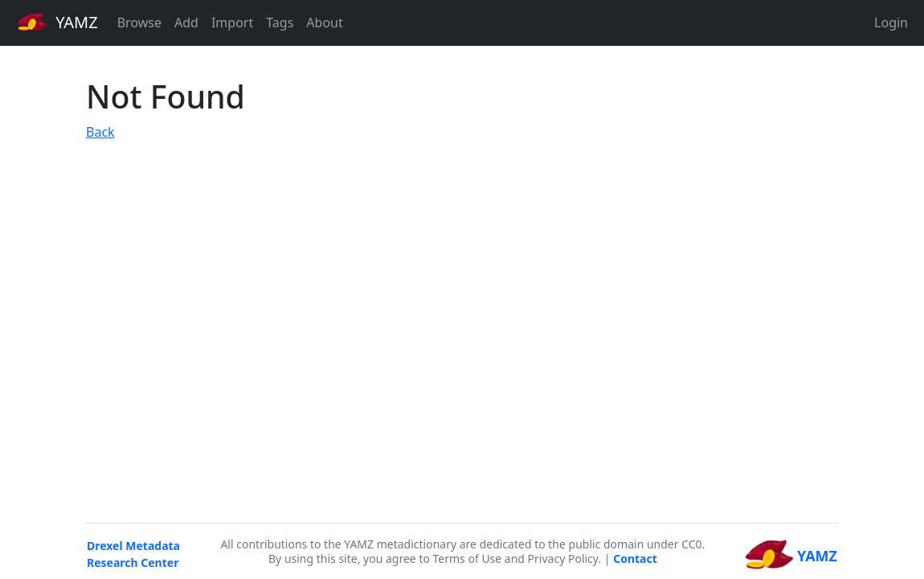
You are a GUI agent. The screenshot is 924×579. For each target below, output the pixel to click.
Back (100, 132)
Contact (635, 558)
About (324, 23)
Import (232, 23)
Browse (139, 23)
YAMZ (57, 22)
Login (891, 23)
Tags (280, 23)
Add (186, 23)
